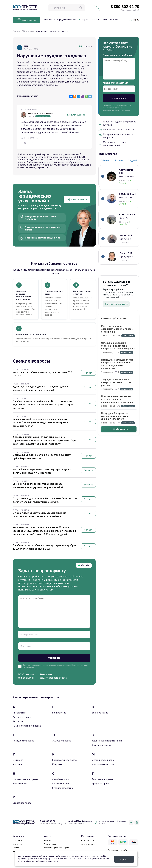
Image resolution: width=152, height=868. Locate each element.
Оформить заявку (77, 199)
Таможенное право (102, 779)
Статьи (95, 20)
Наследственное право (25, 779)
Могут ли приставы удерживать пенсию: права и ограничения (117, 329)
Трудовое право (101, 784)
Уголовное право (22, 803)
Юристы (86, 20)
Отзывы (104, 20)
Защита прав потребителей (107, 741)
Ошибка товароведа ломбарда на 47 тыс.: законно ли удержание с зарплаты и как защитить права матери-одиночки (43, 405)
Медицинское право (103, 760)
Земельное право (101, 745)
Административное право (27, 726)
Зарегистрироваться (116, 304)
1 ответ (88, 373)
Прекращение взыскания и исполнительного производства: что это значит (118, 399)
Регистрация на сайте (118, 850)
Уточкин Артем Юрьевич (40, 113)
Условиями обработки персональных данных (51, 665)
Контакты (115, 20)
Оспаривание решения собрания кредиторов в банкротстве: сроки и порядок (118, 346)
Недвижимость (21, 784)
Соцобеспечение (61, 784)
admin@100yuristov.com (80, 821)
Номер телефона (29, 634)
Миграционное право (103, 764)
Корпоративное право (64, 760)
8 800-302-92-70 (125, 7)
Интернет (18, 760)
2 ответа (88, 470)
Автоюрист (19, 721)
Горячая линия (51, 844)
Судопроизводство (63, 788)
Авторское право (22, 717)
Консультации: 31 (77, 115)
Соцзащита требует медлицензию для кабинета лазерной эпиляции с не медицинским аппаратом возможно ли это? (40, 422)
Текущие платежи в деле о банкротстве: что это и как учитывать (116, 382)
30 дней (132, 160)
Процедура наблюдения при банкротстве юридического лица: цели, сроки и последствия (117, 364)
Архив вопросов (89, 844)
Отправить (54, 658)
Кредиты (57, 764)
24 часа (105, 160)
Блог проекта (87, 840)
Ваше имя (26, 646)
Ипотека (17, 764)
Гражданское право (23, 741)
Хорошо (124, 859)
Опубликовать (119, 429)
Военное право (100, 713)
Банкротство (59, 713)
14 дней (119, 160)
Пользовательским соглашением (116, 110)
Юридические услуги (67, 20)
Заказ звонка (49, 20)
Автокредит (19, 713)
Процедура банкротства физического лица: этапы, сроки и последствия (116, 416)
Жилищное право (62, 741)
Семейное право (61, 779)
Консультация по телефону (57, 848)
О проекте (18, 840)
